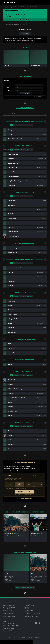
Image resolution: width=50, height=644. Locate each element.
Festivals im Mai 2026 (8, 610)
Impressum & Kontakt (8, 630)
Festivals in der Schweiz (9, 605)
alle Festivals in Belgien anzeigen (25, 587)
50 (29, 484)
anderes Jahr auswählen (25, 33)
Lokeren (8, 16)
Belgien (17, 7)
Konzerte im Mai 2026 (30, 611)
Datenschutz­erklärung (8, 628)
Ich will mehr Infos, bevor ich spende (25, 498)
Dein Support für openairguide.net (11, 625)
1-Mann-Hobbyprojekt (26, 467)
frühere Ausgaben (33, 7)
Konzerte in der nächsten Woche (33, 608)
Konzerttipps (28, 604)
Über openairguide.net (8, 623)
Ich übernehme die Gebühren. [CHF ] (16, 488)
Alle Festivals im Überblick (9, 616)
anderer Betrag (39, 484)
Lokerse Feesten (24, 7)
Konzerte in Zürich (29, 605)
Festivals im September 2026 (10, 615)
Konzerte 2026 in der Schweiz (32, 615)
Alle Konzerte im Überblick (31, 616)
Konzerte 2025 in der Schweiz (32, 613)
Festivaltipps (6, 604)
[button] (25, 19)
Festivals (12, 7)
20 (19, 484)
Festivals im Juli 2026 (8, 613)
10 (10, 484)
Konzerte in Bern (29, 607)
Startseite (6, 7)
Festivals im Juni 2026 (8, 611)
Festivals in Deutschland (9, 607)
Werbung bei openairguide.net (10, 626)
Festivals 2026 (6, 608)
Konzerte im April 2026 (31, 610)
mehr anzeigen (25, 93)
